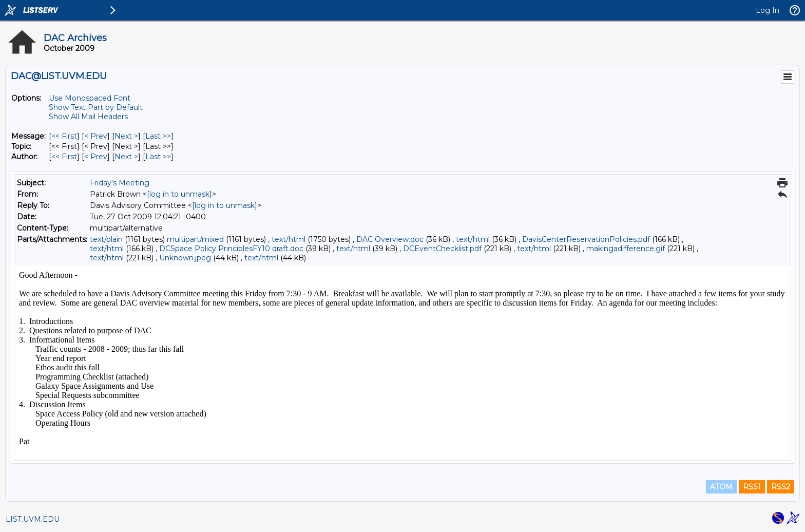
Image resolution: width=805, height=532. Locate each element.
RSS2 (781, 487)
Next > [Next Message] (126, 136)
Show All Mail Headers (88, 117)
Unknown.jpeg (185, 258)
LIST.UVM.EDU (33, 519)
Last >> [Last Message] (158, 136)
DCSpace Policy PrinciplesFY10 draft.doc (231, 249)
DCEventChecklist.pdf (442, 249)
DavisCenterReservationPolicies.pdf (586, 239)
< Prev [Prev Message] (96, 136)
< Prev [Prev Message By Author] (96, 157)
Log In (768, 10)
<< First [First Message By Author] (64, 157)
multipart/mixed (195, 239)
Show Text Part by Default (96, 107)
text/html (289, 239)
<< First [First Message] (64, 136)
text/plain (106, 239)
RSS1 (752, 487)
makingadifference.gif (626, 249)
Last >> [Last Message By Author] (158, 157)
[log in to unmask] (179, 194)
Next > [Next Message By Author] (126, 157)
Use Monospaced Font (90, 98)
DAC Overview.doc (390, 239)
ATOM (721, 487)
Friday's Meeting (120, 183)
